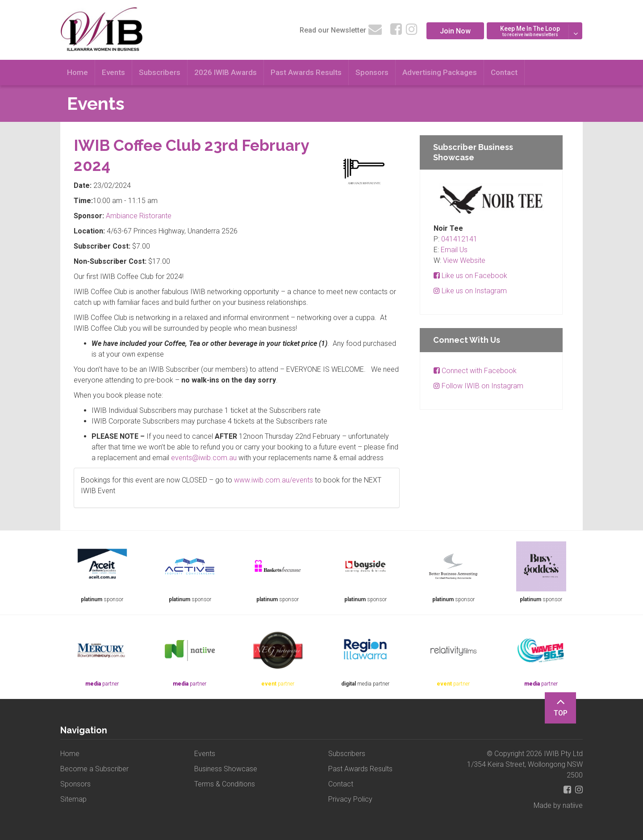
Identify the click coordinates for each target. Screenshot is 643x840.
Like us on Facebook (470, 276)
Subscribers (160, 72)
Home (77, 72)
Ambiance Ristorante (139, 216)
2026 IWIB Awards (225, 72)
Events (113, 72)
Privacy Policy (350, 799)
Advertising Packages (440, 72)
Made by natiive (558, 805)
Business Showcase (226, 769)
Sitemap (73, 799)
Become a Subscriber (94, 769)
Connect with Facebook (475, 371)
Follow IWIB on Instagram (478, 386)
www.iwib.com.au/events (273, 480)
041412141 (459, 239)
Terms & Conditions (225, 784)
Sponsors (372, 72)
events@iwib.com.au (204, 458)
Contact (504, 72)
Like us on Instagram (470, 291)
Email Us (454, 250)
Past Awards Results (306, 72)
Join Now (455, 31)
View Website (464, 260)
